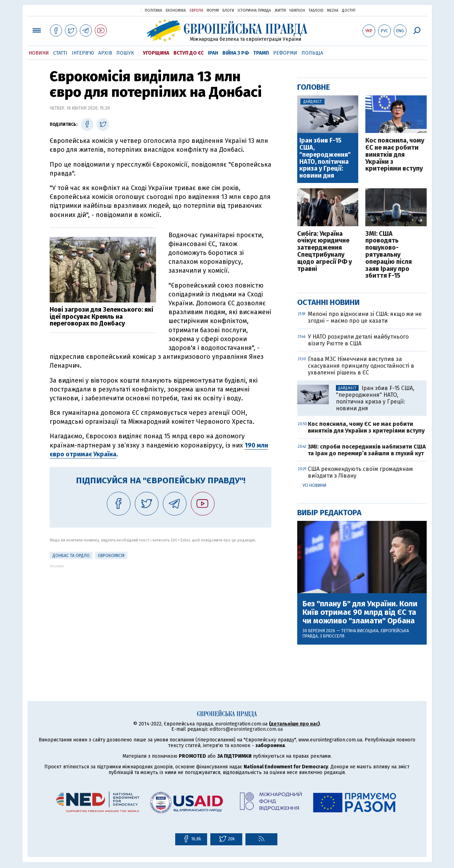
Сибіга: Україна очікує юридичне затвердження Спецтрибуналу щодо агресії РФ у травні (325, 252)
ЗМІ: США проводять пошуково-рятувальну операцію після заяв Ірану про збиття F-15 (389, 255)
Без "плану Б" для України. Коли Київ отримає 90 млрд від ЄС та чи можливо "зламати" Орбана (360, 613)
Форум (213, 11)
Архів (105, 53)
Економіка (176, 11)
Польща (312, 53)
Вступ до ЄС (189, 53)
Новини (39, 53)
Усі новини (314, 485)
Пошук (125, 53)
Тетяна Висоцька (360, 631)
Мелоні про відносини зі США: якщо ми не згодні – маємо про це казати (365, 317)
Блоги (228, 11)
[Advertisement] (160, 618)
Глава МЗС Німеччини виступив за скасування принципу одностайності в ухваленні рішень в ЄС (361, 366)
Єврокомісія (111, 556)
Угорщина (156, 53)
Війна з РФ (236, 53)
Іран (213, 53)
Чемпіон (297, 11)
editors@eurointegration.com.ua (246, 729)
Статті (60, 53)
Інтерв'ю (83, 53)
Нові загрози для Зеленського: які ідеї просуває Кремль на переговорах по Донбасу (101, 317)
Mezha (333, 11)
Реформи (285, 53)
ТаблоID (316, 11)
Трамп (261, 53)
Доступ (349, 11)
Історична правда (254, 11)
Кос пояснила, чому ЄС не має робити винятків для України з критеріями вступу (395, 155)
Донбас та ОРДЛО (71, 556)
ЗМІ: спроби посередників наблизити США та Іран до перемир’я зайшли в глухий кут (367, 450)
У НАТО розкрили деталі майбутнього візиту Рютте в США (358, 340)
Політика (153, 11)
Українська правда (118, 10)
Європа (196, 11)
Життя (280, 11)
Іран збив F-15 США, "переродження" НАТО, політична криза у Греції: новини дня (325, 158)
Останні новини (328, 302)
